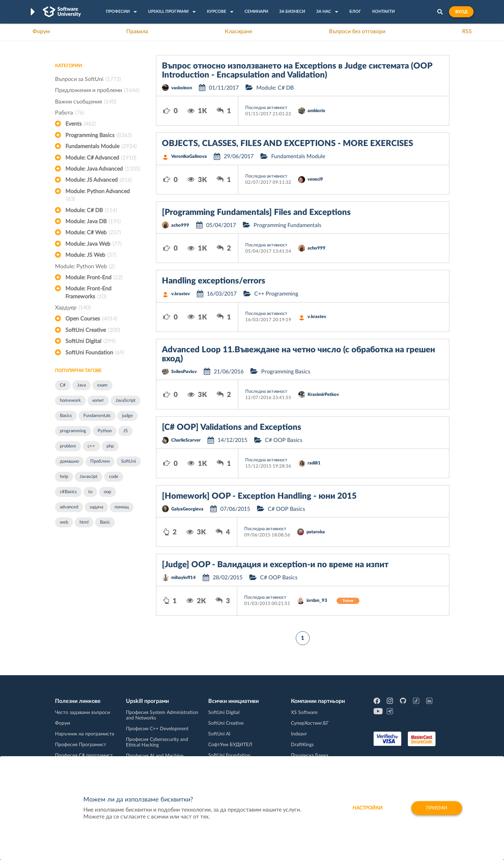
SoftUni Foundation (95, 353)
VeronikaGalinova (189, 157)
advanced (69, 507)
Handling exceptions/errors (214, 281)
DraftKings (302, 745)
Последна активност (266, 108)
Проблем (100, 461)
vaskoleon (182, 88)
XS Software (304, 713)
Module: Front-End (94, 278)
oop (107, 492)
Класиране (239, 31)
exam (102, 385)
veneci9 (315, 179)
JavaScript (126, 401)
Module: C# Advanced (101, 158)
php (110, 446)
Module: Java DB (93, 221)
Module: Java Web (93, 244)
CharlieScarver (186, 440)
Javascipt (89, 477)
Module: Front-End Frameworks (88, 293)
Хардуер (73, 308)
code (114, 477)
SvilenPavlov (184, 372)
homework (70, 401)
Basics (66, 416)
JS (125, 431)
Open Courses (91, 319)
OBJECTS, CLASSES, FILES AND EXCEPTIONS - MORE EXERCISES (287, 144)
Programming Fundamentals (287, 225)
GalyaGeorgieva (187, 509)
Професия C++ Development (157, 729)
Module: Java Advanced (103, 169)
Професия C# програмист (84, 755)
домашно (69, 461)
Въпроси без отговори (357, 31)
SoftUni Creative (93, 330)
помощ (122, 507)
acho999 (180, 225)
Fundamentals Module (101, 146)
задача (96, 507)
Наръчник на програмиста (85, 734)
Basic (105, 522)
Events (81, 124)
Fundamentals (97, 416)
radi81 (314, 463)
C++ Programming (276, 294)
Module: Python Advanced (98, 196)
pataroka (316, 532)
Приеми (437, 808)
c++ (91, 446)
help (64, 477)
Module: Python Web (85, 266)
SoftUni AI (219, 734)
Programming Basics (99, 135)
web (64, 522)
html (84, 522)
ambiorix (316, 111)
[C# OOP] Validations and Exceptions (232, 427)
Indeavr (299, 734)
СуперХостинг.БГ (310, 723)
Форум (41, 31)
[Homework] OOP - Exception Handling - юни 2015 (259, 496)
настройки (368, 808)
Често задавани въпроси (83, 713)
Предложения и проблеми (97, 90)
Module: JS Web (91, 255)
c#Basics (68, 492)
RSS (467, 31)
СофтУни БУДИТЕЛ (230, 745)
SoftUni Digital (90, 341)
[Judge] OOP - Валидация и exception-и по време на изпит (275, 565)
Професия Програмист (81, 745)
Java (81, 385)
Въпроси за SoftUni (88, 79)
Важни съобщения (86, 102)
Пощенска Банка (310, 755)
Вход (461, 12)
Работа (70, 113)
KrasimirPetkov (323, 395)
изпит (98, 401)
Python (105, 431)
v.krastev (181, 294)
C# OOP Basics (284, 440)
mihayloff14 (184, 578)
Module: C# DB (91, 210)
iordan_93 (317, 601)
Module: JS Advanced (99, 180)
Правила (137, 31)
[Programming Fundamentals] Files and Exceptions (256, 212)
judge (127, 416)
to (90, 492)
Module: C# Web (93, 233)
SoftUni (129, 461)
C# (63, 385)
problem (68, 446)
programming (73, 431)
